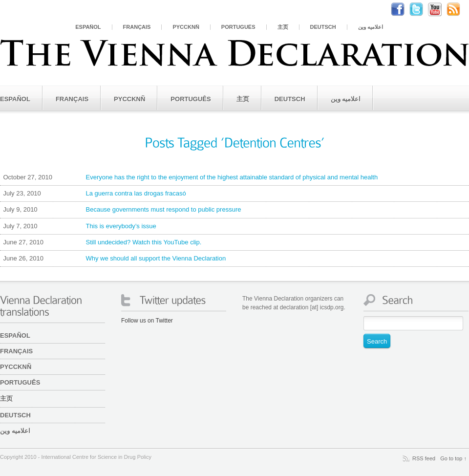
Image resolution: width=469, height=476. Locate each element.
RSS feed (424, 458)
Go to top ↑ (453, 458)
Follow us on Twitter (147, 321)
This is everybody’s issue (78, 226)
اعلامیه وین (371, 27)
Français (137, 27)
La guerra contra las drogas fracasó (93, 194)
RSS (458, 9)
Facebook (403, 9)
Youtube (440, 9)
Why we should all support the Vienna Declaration (113, 259)
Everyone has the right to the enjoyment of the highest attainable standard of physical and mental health (189, 177)
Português (238, 27)
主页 (283, 27)
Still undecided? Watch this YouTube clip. (101, 242)
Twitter (421, 9)
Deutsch (323, 27)
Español (88, 27)
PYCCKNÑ (186, 27)
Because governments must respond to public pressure (120, 210)
